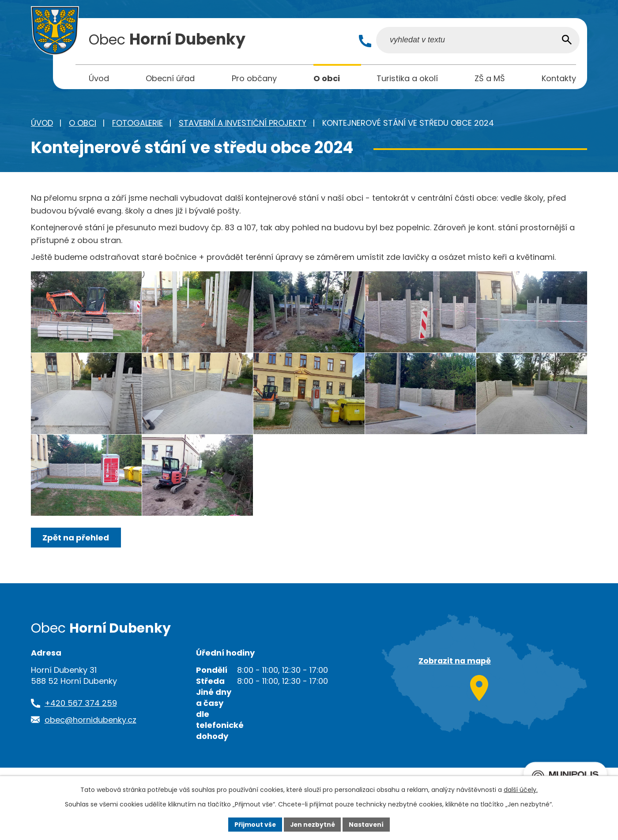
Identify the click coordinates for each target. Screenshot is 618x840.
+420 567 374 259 (81, 726)
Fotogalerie (138, 125)
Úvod (42, 125)
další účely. (521, 790)
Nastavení (367, 824)
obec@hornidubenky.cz (90, 742)
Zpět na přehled (76, 561)
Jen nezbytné (312, 824)
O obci (83, 125)
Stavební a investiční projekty (243, 125)
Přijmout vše (254, 824)
